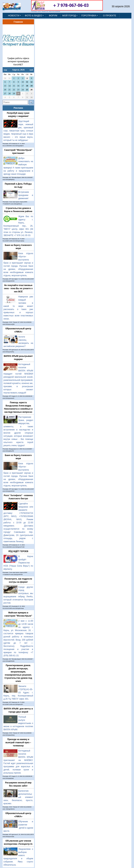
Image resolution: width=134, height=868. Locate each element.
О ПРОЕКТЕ (109, 16)
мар (5, 70)
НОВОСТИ (14, 16)
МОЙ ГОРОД (69, 16)
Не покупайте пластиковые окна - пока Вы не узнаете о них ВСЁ (18, 288)
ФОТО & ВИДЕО (33, 16)
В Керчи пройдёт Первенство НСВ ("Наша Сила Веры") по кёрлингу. (18, 563)
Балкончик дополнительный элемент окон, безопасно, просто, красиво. (18, 797)
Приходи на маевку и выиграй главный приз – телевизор (18, 743)
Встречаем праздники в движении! (26, 195)
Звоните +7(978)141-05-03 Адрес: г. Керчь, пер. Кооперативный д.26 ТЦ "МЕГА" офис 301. (18, 693)
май (31, 70)
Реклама (18, 108)
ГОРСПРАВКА (89, 16)
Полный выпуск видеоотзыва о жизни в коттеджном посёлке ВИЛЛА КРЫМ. (18, 723)
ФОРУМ (53, 16)
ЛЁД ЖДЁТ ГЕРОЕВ (18, 551)
